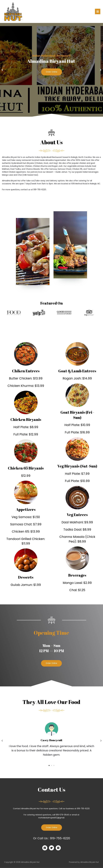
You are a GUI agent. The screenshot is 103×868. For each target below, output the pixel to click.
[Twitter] (51, 848)
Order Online (52, 72)
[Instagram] (58, 848)
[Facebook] (45, 848)
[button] (50, 115)
